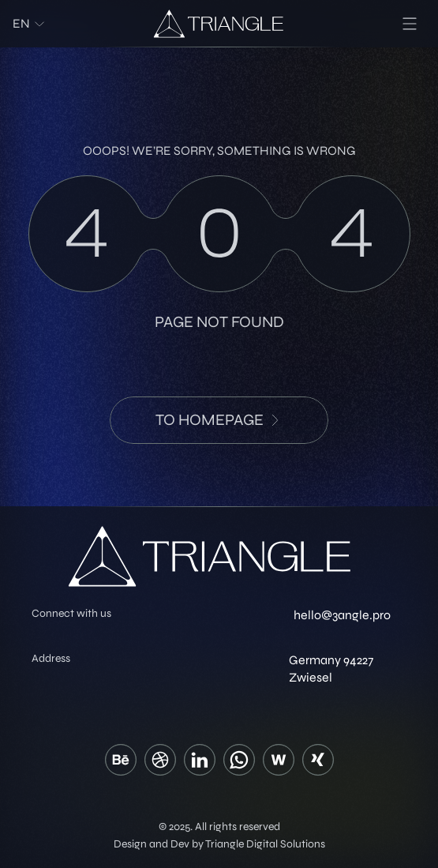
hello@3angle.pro (342, 615)
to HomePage (219, 420)
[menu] (410, 24)
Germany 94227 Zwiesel (331, 669)
